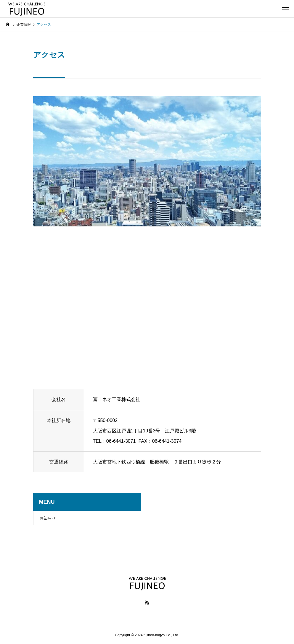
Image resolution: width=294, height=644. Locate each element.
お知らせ (48, 518)
